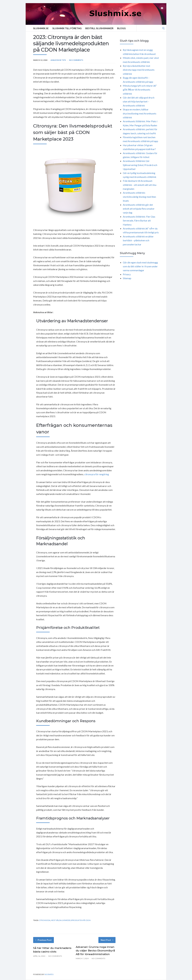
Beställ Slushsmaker (99, 28)
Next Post (107, 940)
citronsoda (45, 920)
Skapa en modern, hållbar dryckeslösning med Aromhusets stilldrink (140, 113)
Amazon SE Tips (58, 60)
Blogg (121, 28)
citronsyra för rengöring (97, 474)
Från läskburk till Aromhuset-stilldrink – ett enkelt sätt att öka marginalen (140, 185)
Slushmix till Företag (67, 28)
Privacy (127, 274)
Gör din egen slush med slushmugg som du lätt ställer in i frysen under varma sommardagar (140, 266)
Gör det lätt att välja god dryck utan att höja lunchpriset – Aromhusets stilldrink (139, 101)
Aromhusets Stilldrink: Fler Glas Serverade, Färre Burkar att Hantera (139, 221)
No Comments (76, 60)
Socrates (49, 974)
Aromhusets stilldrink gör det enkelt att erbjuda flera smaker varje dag (139, 209)
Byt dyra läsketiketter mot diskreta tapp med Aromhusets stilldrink (139, 70)
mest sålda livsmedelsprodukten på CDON (71, 920)
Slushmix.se (41, 28)
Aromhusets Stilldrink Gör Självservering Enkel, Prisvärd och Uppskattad (140, 165)
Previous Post (43, 940)
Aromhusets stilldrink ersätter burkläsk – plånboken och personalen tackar (138, 240)
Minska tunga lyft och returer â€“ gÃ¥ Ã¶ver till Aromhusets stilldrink (140, 90)
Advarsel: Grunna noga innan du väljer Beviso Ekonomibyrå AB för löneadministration (95, 951)
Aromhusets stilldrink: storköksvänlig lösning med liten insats (139, 197)
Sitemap (127, 278)
